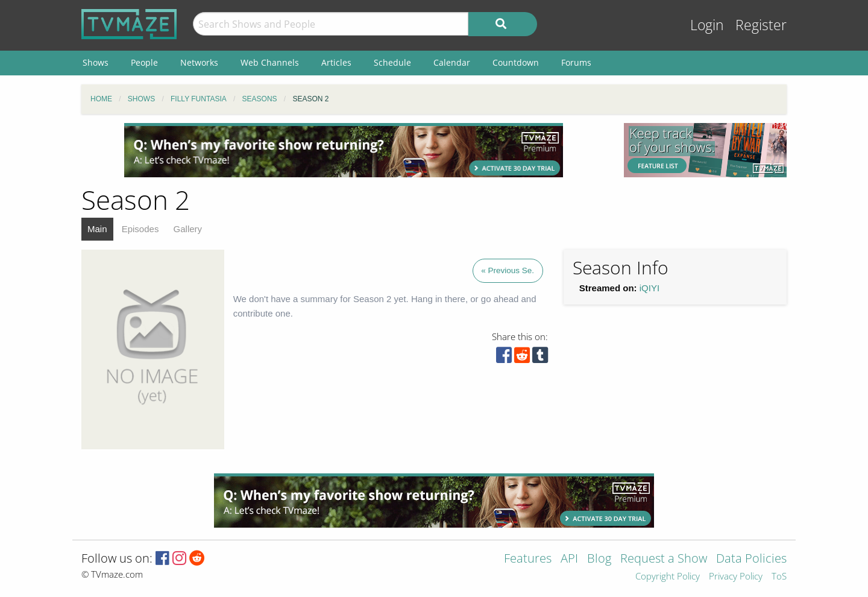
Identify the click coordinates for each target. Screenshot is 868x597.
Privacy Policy (736, 577)
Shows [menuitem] (96, 62)
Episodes (140, 229)
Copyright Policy (668, 577)
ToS (779, 577)
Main (97, 229)
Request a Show (664, 559)
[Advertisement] (344, 150)
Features (528, 559)
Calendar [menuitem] (452, 62)
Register (761, 25)
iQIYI (649, 288)
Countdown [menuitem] (516, 62)
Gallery (188, 229)
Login (707, 25)
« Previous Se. (508, 270)
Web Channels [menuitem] (270, 62)
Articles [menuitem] (336, 62)
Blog (599, 559)
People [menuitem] (144, 62)
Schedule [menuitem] (392, 62)
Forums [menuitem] (576, 62)
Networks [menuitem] (199, 62)
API (569, 559)
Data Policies (751, 559)
